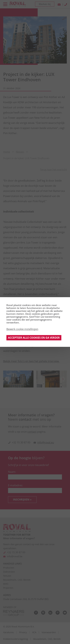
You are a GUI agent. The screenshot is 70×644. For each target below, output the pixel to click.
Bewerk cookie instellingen (22, 329)
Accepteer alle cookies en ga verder (34, 338)
